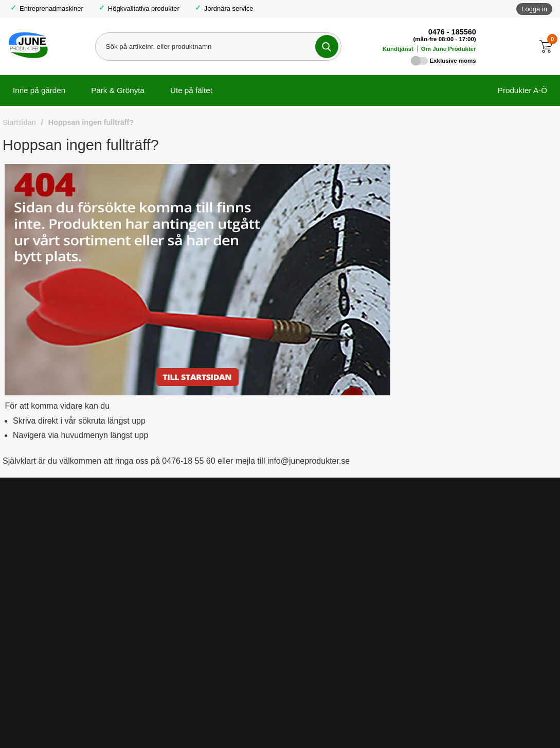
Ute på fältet (191, 90)
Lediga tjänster (316, 558)
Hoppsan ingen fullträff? (91, 122)
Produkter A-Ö (522, 90)
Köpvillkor (162, 522)
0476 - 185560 (452, 32)
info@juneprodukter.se (412, 722)
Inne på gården (39, 90)
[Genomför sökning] (327, 47)
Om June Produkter (449, 49)
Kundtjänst (398, 49)
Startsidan (19, 122)
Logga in (534, 9)
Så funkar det (314, 540)
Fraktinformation (173, 540)
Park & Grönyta (118, 90)
